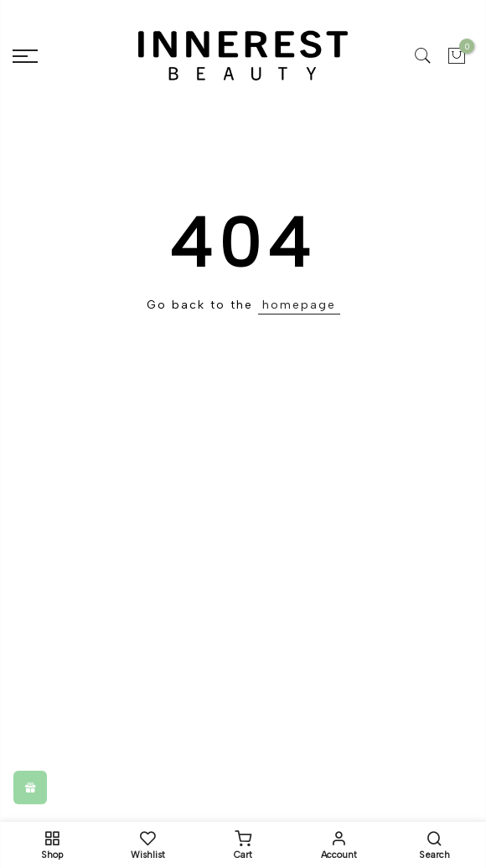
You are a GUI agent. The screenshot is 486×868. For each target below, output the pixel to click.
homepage (299, 305)
